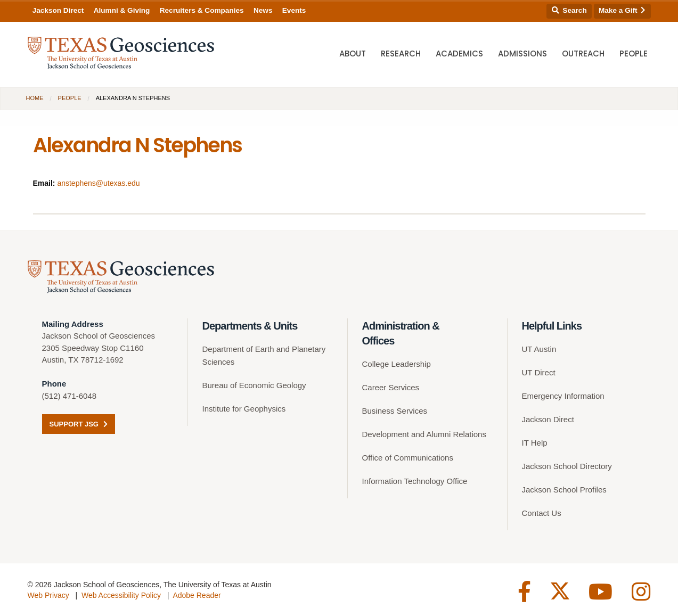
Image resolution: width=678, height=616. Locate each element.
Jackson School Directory (567, 466)
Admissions (522, 54)
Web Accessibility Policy (121, 595)
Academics (459, 54)
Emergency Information (563, 396)
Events (294, 10)
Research (401, 54)
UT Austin (539, 349)
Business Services (395, 411)
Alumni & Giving (122, 10)
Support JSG (79, 424)
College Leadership (397, 364)
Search (569, 10)
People (634, 54)
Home (35, 98)
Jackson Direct (58, 10)
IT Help (535, 443)
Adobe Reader (197, 595)
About (353, 54)
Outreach (583, 54)
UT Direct (539, 372)
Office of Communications (408, 458)
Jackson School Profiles (564, 490)
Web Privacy (48, 595)
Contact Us (542, 513)
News (263, 10)
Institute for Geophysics (244, 409)
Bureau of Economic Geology (254, 385)
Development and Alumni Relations (424, 434)
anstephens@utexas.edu (98, 183)
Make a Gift (622, 10)
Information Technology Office (415, 481)
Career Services (391, 387)
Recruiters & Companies (202, 10)
